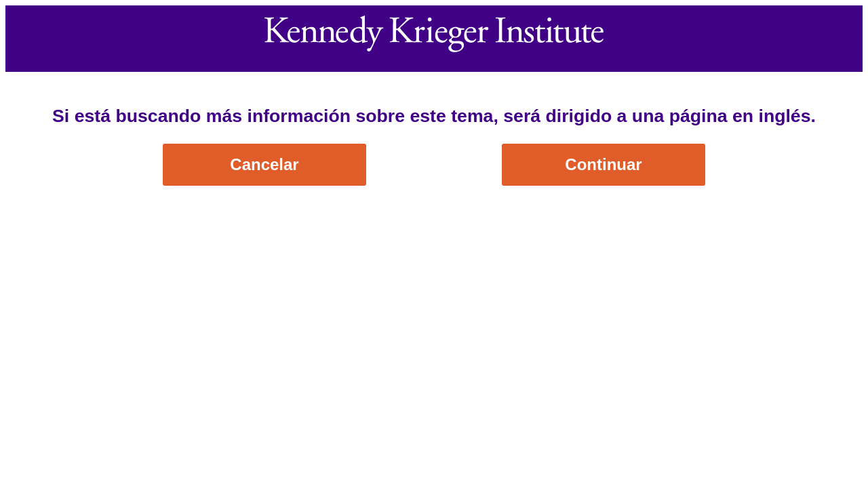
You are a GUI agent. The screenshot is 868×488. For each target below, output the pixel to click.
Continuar (603, 164)
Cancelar (264, 164)
